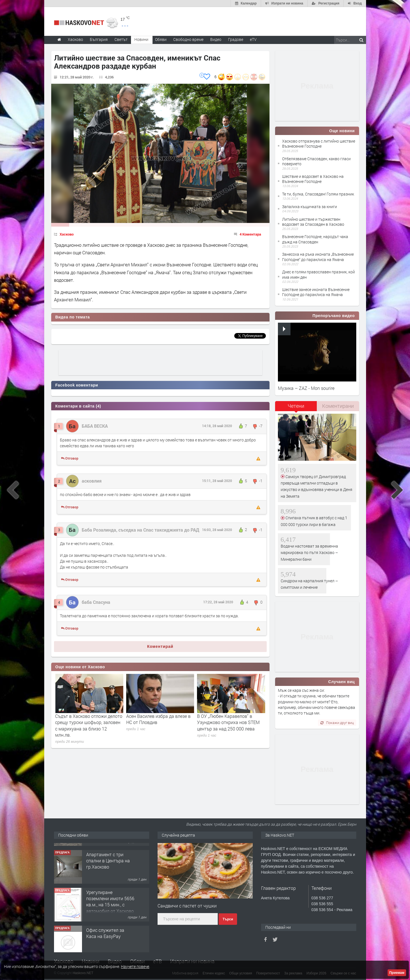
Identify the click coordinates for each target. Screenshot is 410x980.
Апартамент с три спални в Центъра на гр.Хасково (108, 891)
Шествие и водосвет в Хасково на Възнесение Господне (313, 179)
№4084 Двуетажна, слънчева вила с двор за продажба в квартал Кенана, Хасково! (110, 857)
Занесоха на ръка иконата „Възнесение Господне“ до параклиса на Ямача (318, 257)
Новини (141, 39)
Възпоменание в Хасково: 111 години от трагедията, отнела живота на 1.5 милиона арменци (89, 722)
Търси (228, 919)
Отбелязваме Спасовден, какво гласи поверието (316, 161)
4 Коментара (250, 234)
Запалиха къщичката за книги (310, 207)
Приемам (397, 973)
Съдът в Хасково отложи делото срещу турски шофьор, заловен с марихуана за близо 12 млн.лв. (160, 725)
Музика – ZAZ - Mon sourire (306, 388)
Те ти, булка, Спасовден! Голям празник (318, 194)
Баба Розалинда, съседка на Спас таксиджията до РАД (140, 530)
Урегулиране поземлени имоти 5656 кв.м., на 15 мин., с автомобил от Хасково (110, 932)
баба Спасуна (96, 602)
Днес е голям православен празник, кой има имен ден (318, 274)
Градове (236, 39)
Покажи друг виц (337, 723)
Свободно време (188, 39)
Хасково (67, 234)
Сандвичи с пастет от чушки (187, 906)
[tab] (296, 408)
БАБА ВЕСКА (95, 426)
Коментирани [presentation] (338, 406)
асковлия (92, 481)
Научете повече (135, 966)
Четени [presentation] (296, 406)
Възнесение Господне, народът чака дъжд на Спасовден (315, 239)
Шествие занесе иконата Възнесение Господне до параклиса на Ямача (316, 292)
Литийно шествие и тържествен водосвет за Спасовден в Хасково (313, 222)
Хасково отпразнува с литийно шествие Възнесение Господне (319, 144)
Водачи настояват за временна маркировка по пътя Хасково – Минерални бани (309, 553)
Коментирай (160, 646)
